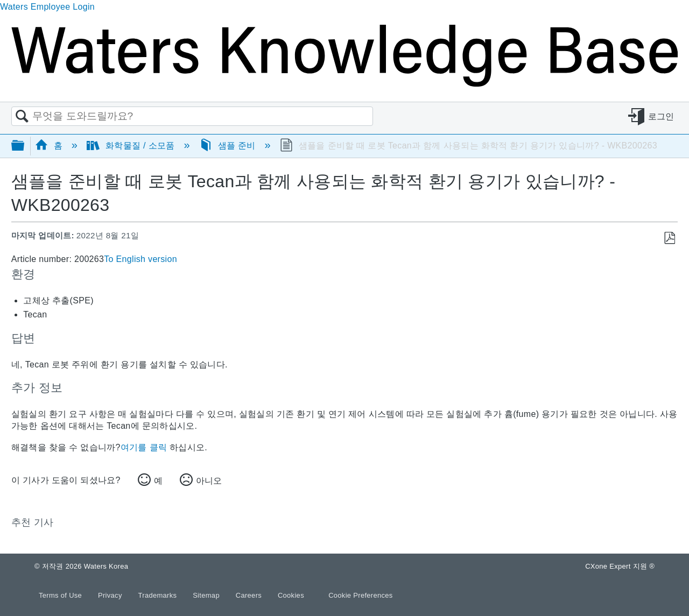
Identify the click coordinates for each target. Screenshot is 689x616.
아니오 (209, 481)
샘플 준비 (229, 146)
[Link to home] (344, 84)
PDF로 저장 (669, 238)
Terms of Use (61, 595)
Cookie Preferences (361, 595)
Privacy (111, 595)
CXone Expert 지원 (620, 566)
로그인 (661, 116)
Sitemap (207, 595)
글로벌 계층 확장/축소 (25, 146)
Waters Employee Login (47, 7)
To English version (140, 259)
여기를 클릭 (144, 447)
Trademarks (159, 595)
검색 (22, 117)
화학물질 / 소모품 (132, 146)
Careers (250, 595)
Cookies (291, 595)
